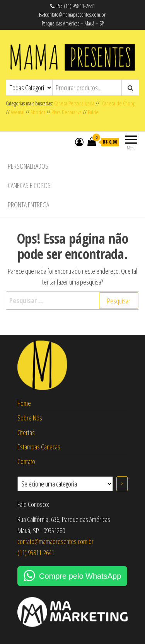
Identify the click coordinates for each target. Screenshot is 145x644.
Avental (18, 112)
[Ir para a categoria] (122, 484)
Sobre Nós (30, 418)
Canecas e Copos (29, 185)
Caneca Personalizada (74, 103)
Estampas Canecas (39, 447)
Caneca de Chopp (118, 103)
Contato (26, 461)
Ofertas (26, 432)
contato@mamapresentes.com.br (55, 541)
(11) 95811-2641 (36, 552)
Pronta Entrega (28, 205)
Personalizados (28, 166)
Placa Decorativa (67, 112)
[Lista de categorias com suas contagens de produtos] (65, 484)
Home (24, 403)
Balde (93, 112)
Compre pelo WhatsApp (80, 576)
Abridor (38, 112)
